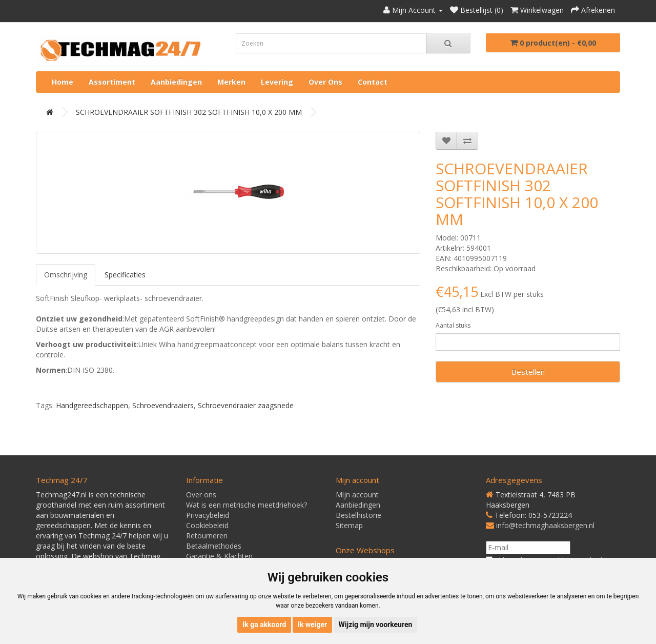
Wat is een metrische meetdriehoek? (247, 505)
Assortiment (112, 82)
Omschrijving (66, 275)
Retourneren (207, 536)
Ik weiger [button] (312, 625)
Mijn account (357, 495)
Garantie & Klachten (219, 556)
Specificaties (125, 275)
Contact (373, 82)
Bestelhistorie (358, 515)
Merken (231, 82)
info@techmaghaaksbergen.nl (545, 525)
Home (63, 82)
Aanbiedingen (176, 82)
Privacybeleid (208, 515)
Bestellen (528, 372)
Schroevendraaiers (163, 405)
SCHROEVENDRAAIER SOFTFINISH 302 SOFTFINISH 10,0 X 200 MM (189, 112)
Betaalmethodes (214, 546)
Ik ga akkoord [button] (264, 625)
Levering (277, 82)
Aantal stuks (453, 325)
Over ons (325, 82)
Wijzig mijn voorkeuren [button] (376, 625)
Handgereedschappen (92, 405)
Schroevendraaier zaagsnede (246, 405)
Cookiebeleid (207, 525)
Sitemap (349, 525)
